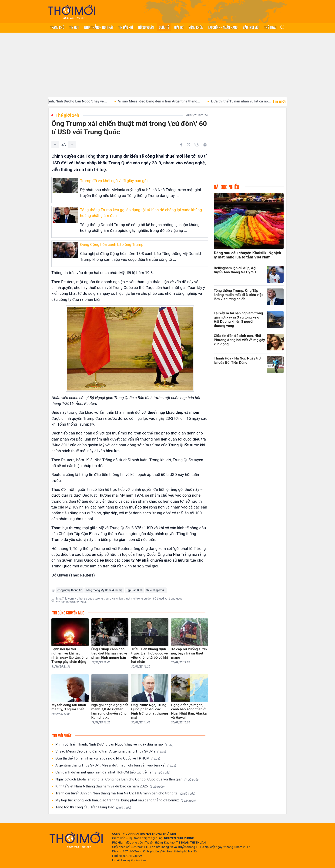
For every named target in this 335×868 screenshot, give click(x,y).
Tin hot (74, 27)
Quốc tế (164, 27)
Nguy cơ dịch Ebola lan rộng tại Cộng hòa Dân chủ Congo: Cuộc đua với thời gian (127, 779)
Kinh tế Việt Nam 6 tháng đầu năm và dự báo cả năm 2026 (110, 786)
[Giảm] (55, 145)
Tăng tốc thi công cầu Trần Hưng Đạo (93, 807)
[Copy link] (197, 145)
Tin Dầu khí (126, 27)
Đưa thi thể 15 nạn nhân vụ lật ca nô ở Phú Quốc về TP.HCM (108, 758)
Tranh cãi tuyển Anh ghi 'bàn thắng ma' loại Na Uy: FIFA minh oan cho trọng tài (125, 793)
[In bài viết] (205, 145)
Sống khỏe (196, 27)
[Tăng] (72, 145)
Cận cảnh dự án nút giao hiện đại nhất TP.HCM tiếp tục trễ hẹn (113, 772)
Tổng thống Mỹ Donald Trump (104, 590)
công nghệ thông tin (70, 590)
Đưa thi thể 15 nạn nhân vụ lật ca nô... (247, 101)
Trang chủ (57, 27)
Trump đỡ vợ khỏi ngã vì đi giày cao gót (114, 181)
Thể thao (270, 27)
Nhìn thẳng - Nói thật (99, 27)
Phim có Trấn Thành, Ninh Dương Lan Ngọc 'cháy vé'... (70, 101)
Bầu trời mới (251, 27)
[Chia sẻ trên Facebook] (181, 145)
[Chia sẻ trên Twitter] (189, 145)
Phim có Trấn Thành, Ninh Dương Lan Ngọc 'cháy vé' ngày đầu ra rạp (114, 744)
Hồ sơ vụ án (146, 27)
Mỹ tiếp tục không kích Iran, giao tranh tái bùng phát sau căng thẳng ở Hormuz (126, 800)
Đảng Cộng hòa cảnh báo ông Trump (112, 244)
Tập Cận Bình (134, 590)
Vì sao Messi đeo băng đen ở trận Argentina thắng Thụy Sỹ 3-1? (111, 751)
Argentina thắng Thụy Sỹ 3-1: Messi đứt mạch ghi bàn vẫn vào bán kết (116, 765)
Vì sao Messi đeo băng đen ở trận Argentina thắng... (165, 101)
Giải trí (179, 27)
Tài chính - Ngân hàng (223, 27)
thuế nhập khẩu (156, 590)
